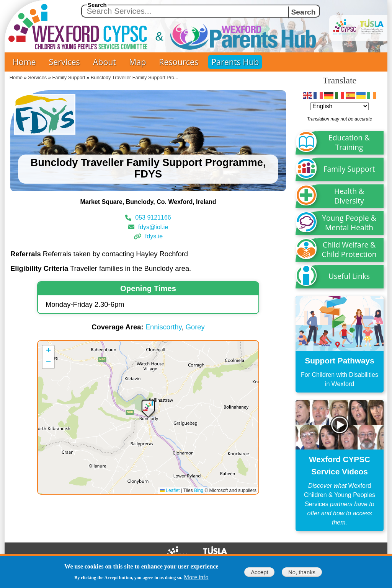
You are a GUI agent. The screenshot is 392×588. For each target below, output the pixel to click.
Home (24, 62)
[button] (148, 408)
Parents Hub (235, 62)
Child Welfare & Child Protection (349, 249)
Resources (179, 62)
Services (65, 62)
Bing (199, 490)
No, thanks (302, 572)
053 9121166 (153, 217)
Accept (259, 572)
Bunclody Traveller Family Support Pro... (135, 77)
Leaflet (170, 490)
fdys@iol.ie (153, 227)
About (105, 62)
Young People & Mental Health (349, 223)
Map (137, 62)
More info (196, 577)
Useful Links (349, 276)
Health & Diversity (349, 196)
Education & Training (349, 142)
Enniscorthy (164, 327)
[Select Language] (340, 106)
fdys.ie (154, 236)
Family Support (69, 77)
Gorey (195, 327)
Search (97, 5)
